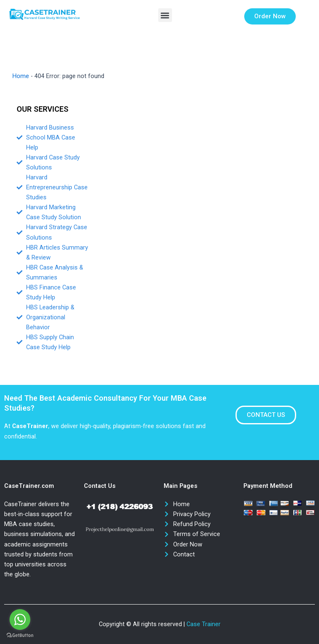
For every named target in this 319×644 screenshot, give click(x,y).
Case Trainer (204, 624)
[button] (165, 15)
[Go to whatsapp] (20, 620)
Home (21, 76)
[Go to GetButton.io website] (20, 635)
